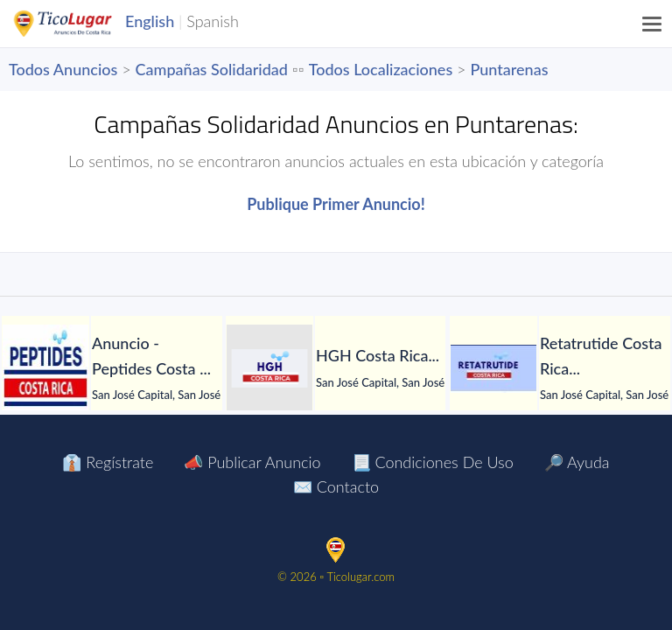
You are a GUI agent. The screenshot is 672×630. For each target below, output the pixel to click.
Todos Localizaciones (381, 69)
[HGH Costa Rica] (269, 368)
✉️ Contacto (336, 486)
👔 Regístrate (108, 462)
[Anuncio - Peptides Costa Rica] (45, 368)
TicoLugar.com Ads (81, 24)
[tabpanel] (112, 369)
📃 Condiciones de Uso (433, 462)
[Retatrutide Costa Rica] (493, 369)
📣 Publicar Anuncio (252, 462)
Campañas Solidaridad (212, 69)
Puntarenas (509, 69)
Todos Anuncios (63, 69)
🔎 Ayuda (577, 462)
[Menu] (653, 24)
